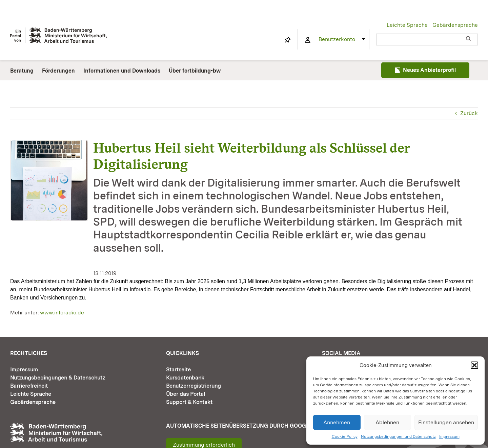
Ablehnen (387, 422)
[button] (474, 365)
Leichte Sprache (407, 25)
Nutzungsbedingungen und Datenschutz (398, 436)
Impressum (449, 436)
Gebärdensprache (455, 25)
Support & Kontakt (189, 402)
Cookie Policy (345, 436)
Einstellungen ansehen (446, 422)
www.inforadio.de (62, 313)
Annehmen (337, 422)
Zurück (469, 113)
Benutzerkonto (337, 39)
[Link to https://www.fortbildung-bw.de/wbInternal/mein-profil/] (308, 40)
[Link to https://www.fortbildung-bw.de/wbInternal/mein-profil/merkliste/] (288, 40)
